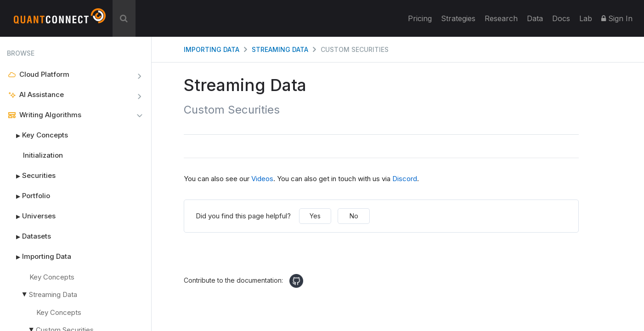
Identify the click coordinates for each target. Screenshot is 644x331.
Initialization (43, 155)
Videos (262, 179)
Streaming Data (49, 294)
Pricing (420, 18)
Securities (31, 176)
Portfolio (28, 196)
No (354, 216)
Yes (315, 216)
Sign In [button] (617, 18)
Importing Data (39, 257)
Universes (31, 216)
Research (501, 18)
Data (535, 18)
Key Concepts (37, 135)
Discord (405, 179)
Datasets (29, 236)
